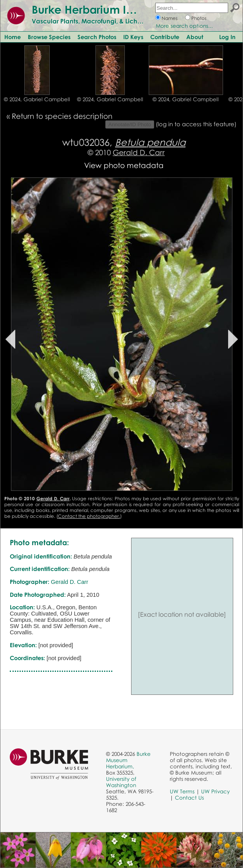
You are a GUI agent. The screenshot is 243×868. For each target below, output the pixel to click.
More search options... (184, 26)
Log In (227, 37)
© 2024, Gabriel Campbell (37, 99)
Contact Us (189, 798)
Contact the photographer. (89, 516)
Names (170, 18)
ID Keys (133, 37)
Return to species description (62, 116)
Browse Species (49, 37)
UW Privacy (215, 791)
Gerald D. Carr (139, 152)
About (195, 37)
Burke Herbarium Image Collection (123, 9)
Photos (199, 18)
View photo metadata (124, 165)
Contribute (165, 37)
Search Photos (97, 37)
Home (13, 37)
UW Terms (182, 791)
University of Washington (121, 782)
